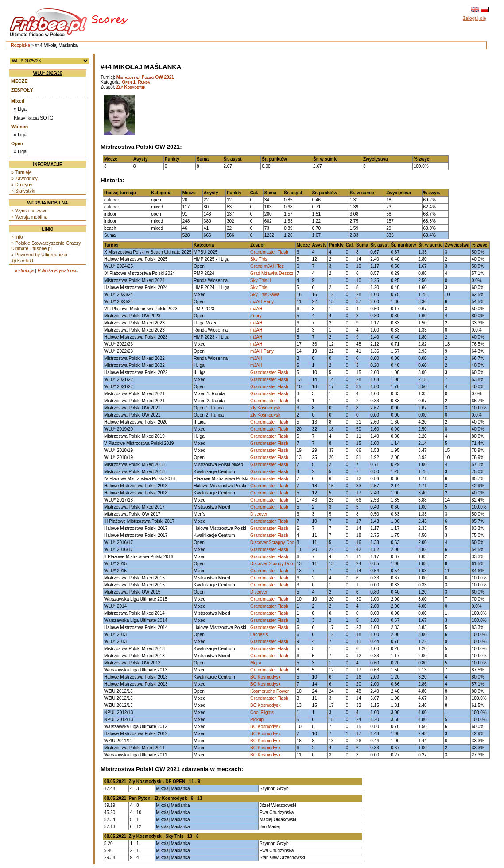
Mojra (256, 663)
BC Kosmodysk (265, 677)
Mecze (19, 81)
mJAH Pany (262, 302)
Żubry (256, 316)
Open (17, 143)
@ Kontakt (22, 261)
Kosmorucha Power (269, 691)
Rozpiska (20, 45)
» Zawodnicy (24, 178)
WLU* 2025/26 (48, 73)
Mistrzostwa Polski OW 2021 (145, 77)
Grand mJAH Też (267, 266)
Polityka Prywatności (58, 271)
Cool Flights (262, 712)
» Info (17, 237)
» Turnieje (21, 172)
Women (19, 127)
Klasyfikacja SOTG (33, 118)
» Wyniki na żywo (29, 211)
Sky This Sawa (265, 295)
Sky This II (261, 280)
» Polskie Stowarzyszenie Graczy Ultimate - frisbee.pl (46, 246)
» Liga (20, 109)
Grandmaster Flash (269, 252)
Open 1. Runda (136, 82)
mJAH (256, 309)
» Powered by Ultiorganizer (39, 255)
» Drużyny (22, 185)
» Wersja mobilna (29, 217)
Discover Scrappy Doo (272, 542)
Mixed (18, 101)
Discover (259, 514)
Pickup (257, 719)
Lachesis (259, 635)
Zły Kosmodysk (131, 87)
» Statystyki (23, 191)
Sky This (259, 259)
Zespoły (22, 90)
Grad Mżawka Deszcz (272, 273)
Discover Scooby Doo (271, 564)
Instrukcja (24, 271)
